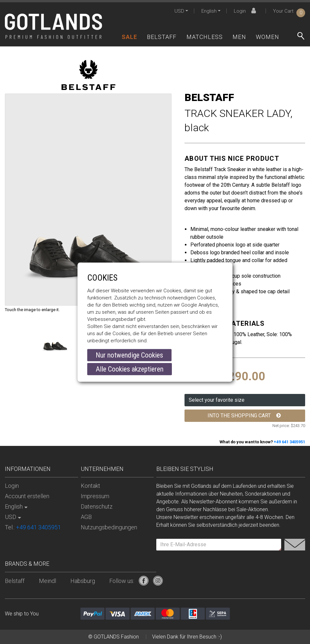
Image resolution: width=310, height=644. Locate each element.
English (209, 11)
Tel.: (33, 527)
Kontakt (90, 486)
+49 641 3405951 (289, 442)
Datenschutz (97, 506)
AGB (86, 517)
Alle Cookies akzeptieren (130, 369)
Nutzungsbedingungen (109, 527)
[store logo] (54, 26)
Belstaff (162, 37)
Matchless (205, 37)
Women (268, 37)
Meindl (48, 581)
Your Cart (289, 11)
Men (239, 37)
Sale (129, 37)
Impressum (95, 496)
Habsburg (83, 581)
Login (246, 11)
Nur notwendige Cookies (129, 355)
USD (179, 11)
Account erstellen (27, 496)
